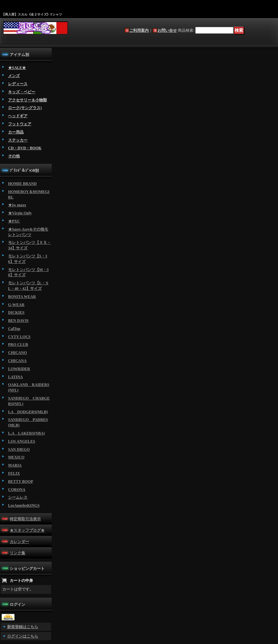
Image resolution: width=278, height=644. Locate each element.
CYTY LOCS (19, 337)
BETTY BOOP (21, 481)
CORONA (17, 490)
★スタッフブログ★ (27, 530)
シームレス (18, 497)
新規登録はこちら (23, 627)
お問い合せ (167, 30)
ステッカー (18, 140)
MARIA (15, 465)
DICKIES (16, 312)
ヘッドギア (18, 116)
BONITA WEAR (22, 297)
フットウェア (20, 124)
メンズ (14, 76)
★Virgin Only (20, 213)
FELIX (14, 473)
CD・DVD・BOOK (25, 148)
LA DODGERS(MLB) (28, 412)
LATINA (16, 377)
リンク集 (17, 553)
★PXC (14, 221)
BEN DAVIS (18, 321)
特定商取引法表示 (25, 519)
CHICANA (17, 361)
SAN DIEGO (19, 449)
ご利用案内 (139, 30)
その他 (14, 156)
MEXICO (16, 457)
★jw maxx (17, 205)
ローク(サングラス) (25, 108)
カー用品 (16, 132)
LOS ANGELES (22, 441)
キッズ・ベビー (22, 92)
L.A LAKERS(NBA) (27, 433)
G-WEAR (16, 305)
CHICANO (17, 353)
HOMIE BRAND (22, 184)
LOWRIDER (19, 369)
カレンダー (19, 542)
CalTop (14, 329)
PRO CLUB (18, 345)
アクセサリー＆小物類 (27, 100)
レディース (18, 84)
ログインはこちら (23, 636)
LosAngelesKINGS (24, 505)
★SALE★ (17, 68)
